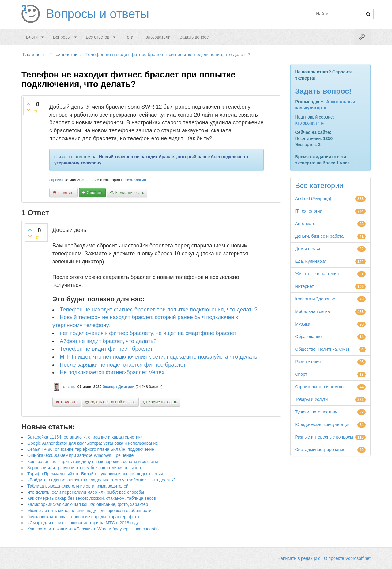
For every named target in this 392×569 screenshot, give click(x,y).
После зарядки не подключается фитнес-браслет (123, 365)
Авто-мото (305, 224)
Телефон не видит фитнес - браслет (106, 349)
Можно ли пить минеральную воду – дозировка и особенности (89, 511)
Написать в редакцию (299, 558)
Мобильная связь (313, 311)
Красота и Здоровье (315, 299)
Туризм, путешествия (316, 412)
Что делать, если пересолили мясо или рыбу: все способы (86, 492)
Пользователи (156, 37)
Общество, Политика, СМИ (322, 349)
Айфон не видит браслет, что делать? (108, 341)
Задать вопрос (194, 37)
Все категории (319, 185)
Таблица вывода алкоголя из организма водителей (78, 486)
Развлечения (308, 362)
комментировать (130, 193)
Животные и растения (317, 274)
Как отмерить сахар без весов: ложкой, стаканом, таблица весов (92, 498)
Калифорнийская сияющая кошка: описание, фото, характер (88, 504)
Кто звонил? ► (310, 123)
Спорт (301, 374)
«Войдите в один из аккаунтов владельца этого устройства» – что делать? (101, 480)
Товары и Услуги (312, 399)
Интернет (305, 286)
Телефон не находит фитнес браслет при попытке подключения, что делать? (159, 310)
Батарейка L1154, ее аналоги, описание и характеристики (85, 437)
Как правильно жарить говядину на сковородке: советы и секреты (93, 462)
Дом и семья (308, 249)
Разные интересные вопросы (324, 437)
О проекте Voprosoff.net (347, 558)
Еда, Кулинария (311, 261)
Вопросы (62, 37)
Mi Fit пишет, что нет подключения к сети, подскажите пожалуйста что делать (158, 357)
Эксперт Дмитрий (119, 387)
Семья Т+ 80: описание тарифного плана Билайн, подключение (91, 449)
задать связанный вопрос (113, 402)
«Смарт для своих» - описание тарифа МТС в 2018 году (83, 523)
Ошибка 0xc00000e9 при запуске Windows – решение (80, 455)
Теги (129, 37)
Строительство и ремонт (320, 387)
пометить (66, 193)
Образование (309, 337)
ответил (70, 387)
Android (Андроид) (313, 198)
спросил (56, 180)
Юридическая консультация (323, 424)
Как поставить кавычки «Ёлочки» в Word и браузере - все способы (93, 529)
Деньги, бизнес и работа (319, 236)
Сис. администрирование (320, 450)
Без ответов (98, 37)
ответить (94, 193)
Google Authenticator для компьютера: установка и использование (93, 443)
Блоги (32, 37)
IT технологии (134, 180)
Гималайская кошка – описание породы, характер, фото (83, 517)
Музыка (303, 324)
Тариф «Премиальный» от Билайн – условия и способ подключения (95, 474)
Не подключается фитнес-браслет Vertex (112, 372)
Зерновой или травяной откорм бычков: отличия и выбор (84, 468)
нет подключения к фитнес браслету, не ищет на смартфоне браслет (148, 333)
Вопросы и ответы (98, 14)
